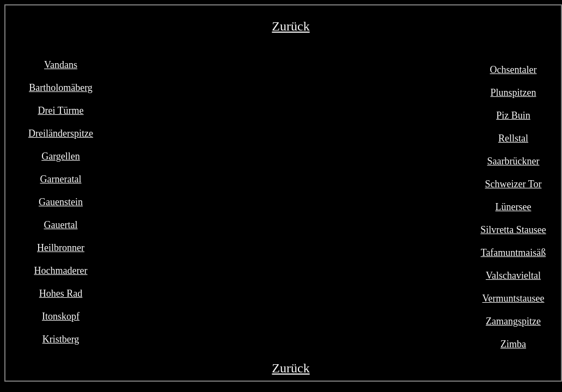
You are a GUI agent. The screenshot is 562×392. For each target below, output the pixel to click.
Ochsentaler (514, 70)
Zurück (291, 26)
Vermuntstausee (514, 298)
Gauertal (61, 225)
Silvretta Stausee (513, 230)
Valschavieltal (513, 275)
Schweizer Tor (514, 184)
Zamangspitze (513, 321)
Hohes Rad (61, 293)
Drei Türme (60, 111)
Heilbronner (61, 248)
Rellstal (513, 138)
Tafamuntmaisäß (514, 253)
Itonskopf (61, 316)
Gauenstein (61, 202)
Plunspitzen (514, 93)
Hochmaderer (61, 271)
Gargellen (61, 156)
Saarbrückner (514, 161)
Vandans (61, 65)
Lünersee (514, 207)
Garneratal (61, 179)
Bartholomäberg (61, 88)
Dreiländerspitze (61, 133)
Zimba (513, 344)
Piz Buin (513, 115)
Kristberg (61, 339)
